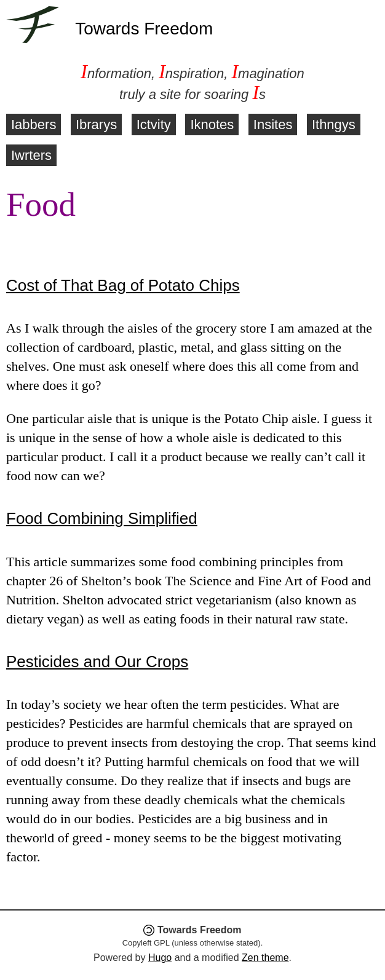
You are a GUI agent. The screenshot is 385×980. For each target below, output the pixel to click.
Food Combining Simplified (102, 518)
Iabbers (34, 124)
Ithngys (334, 124)
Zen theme (265, 958)
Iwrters (31, 155)
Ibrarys (96, 124)
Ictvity (154, 124)
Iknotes (212, 124)
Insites (273, 124)
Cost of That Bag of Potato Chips (123, 285)
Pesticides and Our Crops (97, 662)
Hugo (160, 958)
